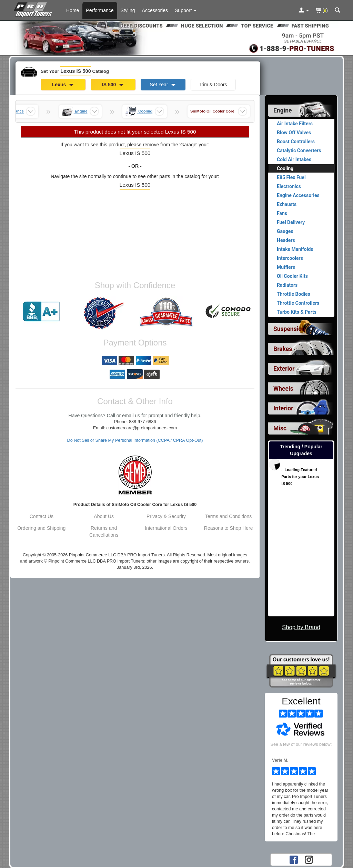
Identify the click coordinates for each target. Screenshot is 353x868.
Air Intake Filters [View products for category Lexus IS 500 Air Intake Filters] (295, 124)
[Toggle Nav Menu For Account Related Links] (304, 11)
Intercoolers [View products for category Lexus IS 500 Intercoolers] (290, 258)
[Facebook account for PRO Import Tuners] (294, 859)
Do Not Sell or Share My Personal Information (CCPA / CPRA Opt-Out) (135, 440)
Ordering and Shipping (41, 528)
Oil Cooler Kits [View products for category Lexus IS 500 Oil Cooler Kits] (292, 276)
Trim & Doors (213, 85)
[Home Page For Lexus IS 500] (34, 9)
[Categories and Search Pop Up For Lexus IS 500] (337, 11)
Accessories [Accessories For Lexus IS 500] (155, 10)
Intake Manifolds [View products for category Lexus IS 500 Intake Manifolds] (295, 249)
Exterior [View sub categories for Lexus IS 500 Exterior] (284, 369)
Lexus (63, 85)
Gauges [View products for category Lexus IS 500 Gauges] (285, 231)
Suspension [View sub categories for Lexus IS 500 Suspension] (289, 329)
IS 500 (113, 85)
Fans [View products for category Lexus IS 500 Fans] (282, 213)
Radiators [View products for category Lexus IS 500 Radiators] (287, 285)
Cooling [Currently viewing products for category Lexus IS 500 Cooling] (285, 168)
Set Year (163, 85)
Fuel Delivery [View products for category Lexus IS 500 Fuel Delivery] (291, 222)
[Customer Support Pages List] (186, 10)
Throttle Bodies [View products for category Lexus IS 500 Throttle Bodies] (294, 294)
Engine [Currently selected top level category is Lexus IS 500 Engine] (283, 110)
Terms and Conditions (228, 516)
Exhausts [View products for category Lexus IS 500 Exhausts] (287, 204)
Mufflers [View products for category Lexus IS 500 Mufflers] (286, 267)
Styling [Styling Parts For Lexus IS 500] (128, 10)
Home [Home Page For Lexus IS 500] (73, 10)
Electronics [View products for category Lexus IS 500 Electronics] (289, 186)
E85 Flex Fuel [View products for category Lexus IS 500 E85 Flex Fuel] (291, 177)
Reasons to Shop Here (229, 528)
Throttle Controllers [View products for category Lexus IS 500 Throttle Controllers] (298, 303)
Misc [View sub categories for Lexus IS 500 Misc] (280, 428)
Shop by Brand (301, 627)
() (322, 11)
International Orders (166, 528)
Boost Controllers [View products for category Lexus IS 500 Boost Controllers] (296, 142)
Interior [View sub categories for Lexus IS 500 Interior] (283, 408)
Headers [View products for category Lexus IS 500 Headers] (286, 240)
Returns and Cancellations (104, 531)
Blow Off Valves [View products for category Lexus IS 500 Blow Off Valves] (294, 133)
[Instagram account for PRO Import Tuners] (309, 859)
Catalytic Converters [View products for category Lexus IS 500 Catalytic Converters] (299, 150)
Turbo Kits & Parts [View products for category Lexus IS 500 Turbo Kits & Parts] (297, 312)
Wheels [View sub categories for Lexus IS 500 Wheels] (283, 389)
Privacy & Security (166, 516)
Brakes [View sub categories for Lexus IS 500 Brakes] (283, 349)
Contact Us (42, 516)
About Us (104, 516)
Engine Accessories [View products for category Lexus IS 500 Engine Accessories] (298, 195)
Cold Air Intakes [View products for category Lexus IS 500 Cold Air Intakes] (294, 159)
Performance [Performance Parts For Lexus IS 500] (100, 10)
